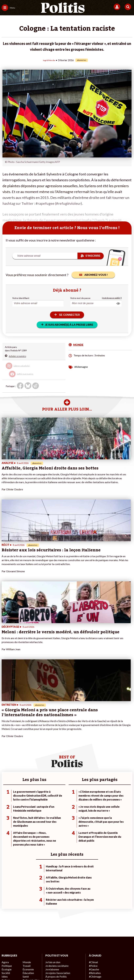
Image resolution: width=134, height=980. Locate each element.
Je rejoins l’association (57, 855)
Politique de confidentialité (108, 952)
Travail (26, 848)
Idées (5, 858)
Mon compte (52, 862)
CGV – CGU (81, 952)
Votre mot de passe (80, 298)
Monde (26, 845)
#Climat (93, 845)
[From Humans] (65, 969)
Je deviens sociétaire (56, 848)
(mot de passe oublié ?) (112, 298)
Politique (6, 848)
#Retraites (94, 855)
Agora (5, 845)
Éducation (28, 855)
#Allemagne (81, 366)
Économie (28, 852)
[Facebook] (24, 969)
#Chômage (95, 858)
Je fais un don (52, 845)
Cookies (73, 957)
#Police (93, 848)
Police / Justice (30, 862)
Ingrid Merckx (49, 60)
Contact (13, 952)
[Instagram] (55, 969)
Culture (6, 862)
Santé (26, 858)
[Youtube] (45, 969)
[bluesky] (34, 969)
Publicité (59, 957)
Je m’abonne (52, 852)
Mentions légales (32, 952)
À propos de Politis (55, 858)
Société (6, 855)
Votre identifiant (21, 298)
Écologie (6, 852)
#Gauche (94, 852)
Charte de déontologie (58, 952)
